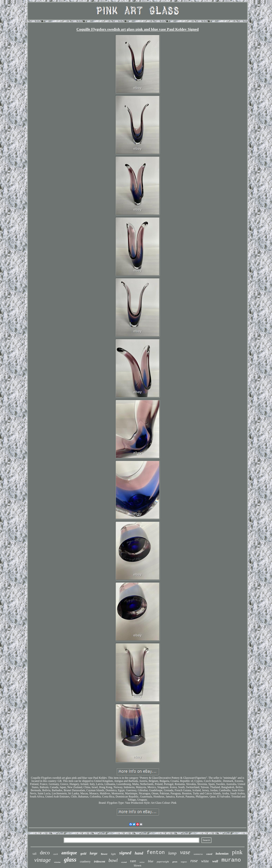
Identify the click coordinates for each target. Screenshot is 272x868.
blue (151, 861)
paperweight (163, 862)
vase (185, 852)
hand (139, 853)
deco (45, 852)
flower (104, 854)
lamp (172, 853)
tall (35, 854)
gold (83, 854)
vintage (42, 860)
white (205, 861)
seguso (184, 862)
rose (194, 861)
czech (56, 854)
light (113, 854)
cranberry (85, 862)
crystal (124, 862)
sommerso (198, 854)
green (175, 862)
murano (231, 860)
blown (138, 865)
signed (125, 853)
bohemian (222, 854)
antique (69, 853)
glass (70, 860)
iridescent (100, 862)
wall (215, 861)
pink (237, 852)
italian (142, 862)
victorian (57, 862)
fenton (156, 853)
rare (133, 861)
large (93, 853)
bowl (113, 860)
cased (209, 854)
